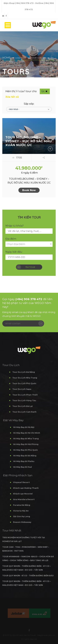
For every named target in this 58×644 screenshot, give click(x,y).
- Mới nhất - (14, 109)
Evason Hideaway (22, 522)
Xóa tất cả (12, 97)
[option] (18, 613)
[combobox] (29, 244)
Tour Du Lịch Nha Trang (25, 378)
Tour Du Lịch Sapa (22, 389)
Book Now (29, 190)
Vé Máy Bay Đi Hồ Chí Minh (27, 433)
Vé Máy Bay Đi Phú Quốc (26, 450)
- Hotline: (39, 3)
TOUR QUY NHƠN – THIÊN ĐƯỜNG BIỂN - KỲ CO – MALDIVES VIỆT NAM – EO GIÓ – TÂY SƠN (27, 568)
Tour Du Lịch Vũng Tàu (24, 400)
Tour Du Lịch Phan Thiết (25, 395)
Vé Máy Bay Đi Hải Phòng (26, 444)
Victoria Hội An (21, 511)
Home (6, 58)
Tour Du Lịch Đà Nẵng (24, 372)
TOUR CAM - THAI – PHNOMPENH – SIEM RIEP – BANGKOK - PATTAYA (26, 549)
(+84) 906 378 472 (25, 3)
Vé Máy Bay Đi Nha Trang (26, 439)
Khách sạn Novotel (23, 494)
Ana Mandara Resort (24, 499)
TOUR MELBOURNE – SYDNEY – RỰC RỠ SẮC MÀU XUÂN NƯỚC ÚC (29, 141)
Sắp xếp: (29, 104)
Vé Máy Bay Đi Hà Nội (24, 427)
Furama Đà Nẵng (22, 505)
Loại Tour (21, 58)
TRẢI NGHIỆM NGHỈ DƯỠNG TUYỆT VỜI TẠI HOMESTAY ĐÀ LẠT (24, 539)
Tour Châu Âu (39, 58)
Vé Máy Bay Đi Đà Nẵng (25, 456)
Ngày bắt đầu (14, 252)
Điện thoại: (10, 3)
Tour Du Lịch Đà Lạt (23, 406)
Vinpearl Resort (21, 482)
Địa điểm (11, 239)
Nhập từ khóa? (15, 226)
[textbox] (29, 244)
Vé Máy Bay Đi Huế (23, 467)
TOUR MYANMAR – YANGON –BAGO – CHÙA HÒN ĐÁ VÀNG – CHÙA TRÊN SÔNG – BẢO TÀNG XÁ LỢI (28, 558)
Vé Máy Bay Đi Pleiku (24, 461)
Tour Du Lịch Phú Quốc (24, 383)
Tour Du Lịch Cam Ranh (24, 412)
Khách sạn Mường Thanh (26, 488)
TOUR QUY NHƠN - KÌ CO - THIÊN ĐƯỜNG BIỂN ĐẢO (28, 576)
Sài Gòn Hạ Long (22, 516)
